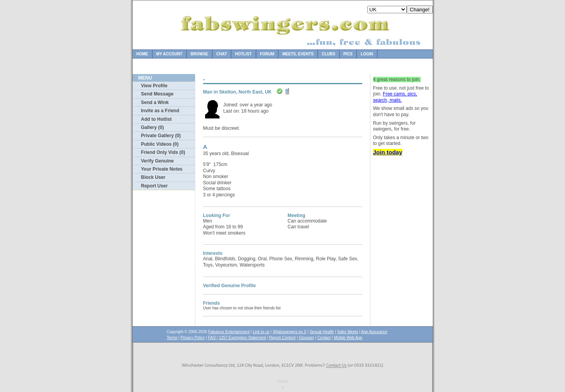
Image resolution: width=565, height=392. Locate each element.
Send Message (157, 94)
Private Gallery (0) (161, 136)
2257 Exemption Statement (242, 338)
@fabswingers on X (290, 332)
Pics (348, 54)
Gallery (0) (153, 127)
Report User (155, 186)
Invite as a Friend (160, 111)
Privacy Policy (193, 338)
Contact (324, 338)
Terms (172, 338)
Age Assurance (374, 332)
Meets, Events (298, 54)
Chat (222, 54)
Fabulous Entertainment (229, 332)
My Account (169, 54)
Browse (199, 54)
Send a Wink (155, 102)
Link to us (261, 332)
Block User (153, 177)
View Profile (154, 86)
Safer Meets (348, 332)
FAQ (212, 338)
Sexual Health (322, 332)
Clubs (328, 54)
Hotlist (244, 54)
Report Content (282, 338)
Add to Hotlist (157, 119)
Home (142, 54)
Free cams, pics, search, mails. (395, 97)
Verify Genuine (158, 161)
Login (367, 54)
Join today (388, 152)
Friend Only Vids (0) (163, 152)
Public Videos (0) (160, 144)
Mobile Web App (348, 338)
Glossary (306, 338)
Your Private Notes (162, 169)
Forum (267, 54)
